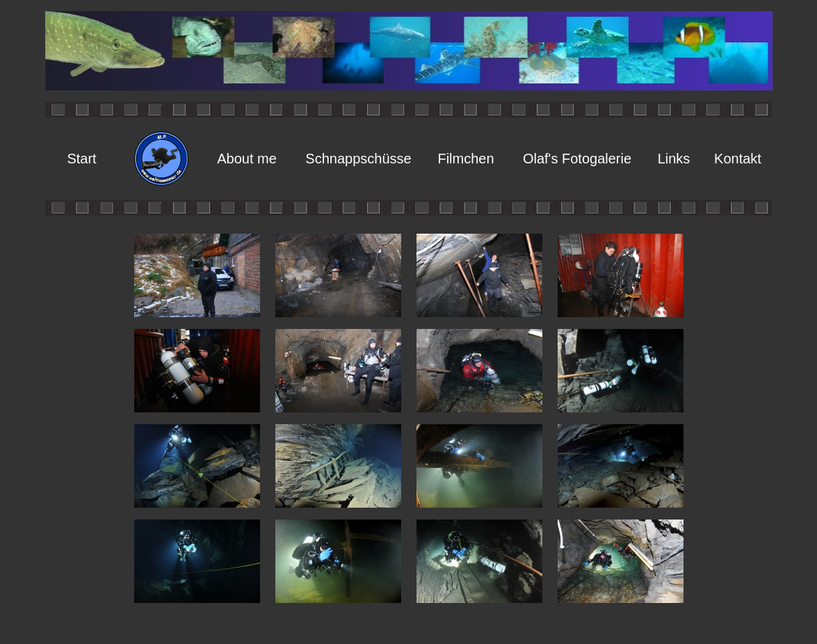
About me (247, 159)
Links (674, 159)
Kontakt (738, 159)
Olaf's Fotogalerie (577, 159)
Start (81, 159)
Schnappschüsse (358, 159)
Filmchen (466, 159)
